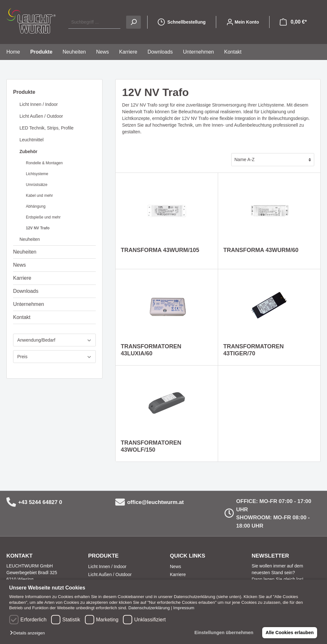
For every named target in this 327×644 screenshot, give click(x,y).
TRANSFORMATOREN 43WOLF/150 (151, 446)
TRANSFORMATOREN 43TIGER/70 (253, 350)
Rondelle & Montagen (44, 163)
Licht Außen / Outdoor (41, 116)
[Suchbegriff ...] (94, 22)
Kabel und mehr (39, 196)
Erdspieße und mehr (43, 217)
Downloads (26, 291)
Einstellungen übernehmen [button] (223, 633)
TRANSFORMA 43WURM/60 (261, 250)
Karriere (22, 278)
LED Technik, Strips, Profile (46, 128)
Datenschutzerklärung (149, 608)
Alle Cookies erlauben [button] (289, 633)
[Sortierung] (273, 160)
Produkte (24, 92)
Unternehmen (29, 304)
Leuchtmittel (31, 140)
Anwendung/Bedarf (54, 340)
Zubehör (28, 152)
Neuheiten (30, 239)
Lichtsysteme (37, 174)
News (19, 265)
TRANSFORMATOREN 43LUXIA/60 (151, 350)
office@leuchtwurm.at (155, 502)
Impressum (184, 608)
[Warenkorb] (293, 22)
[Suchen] (133, 22)
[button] (29, 633)
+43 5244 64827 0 (40, 502)
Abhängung (36, 206)
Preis (54, 357)
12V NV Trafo (38, 228)
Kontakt (22, 317)
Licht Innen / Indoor (39, 104)
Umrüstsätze (37, 185)
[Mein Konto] (243, 22)
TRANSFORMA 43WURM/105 (160, 250)
